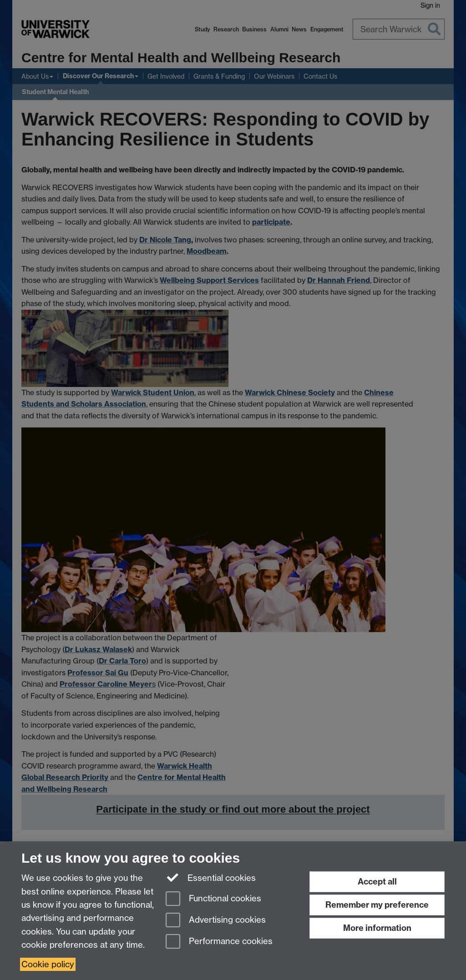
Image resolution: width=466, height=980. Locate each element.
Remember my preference (377, 905)
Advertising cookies (216, 921)
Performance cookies (219, 942)
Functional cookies (213, 899)
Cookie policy (48, 964)
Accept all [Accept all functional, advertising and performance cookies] (377, 882)
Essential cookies (211, 877)
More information (377, 928)
